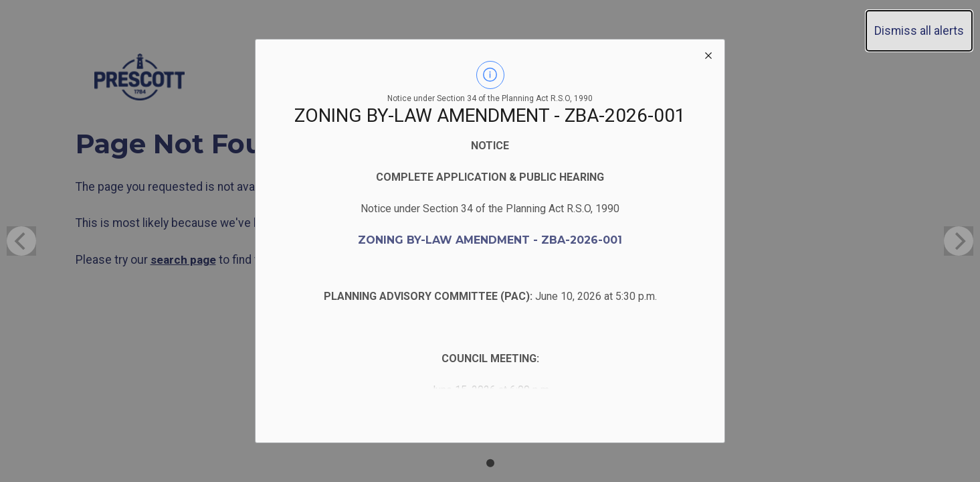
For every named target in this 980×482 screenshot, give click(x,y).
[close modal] (708, 56)
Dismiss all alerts (919, 31)
